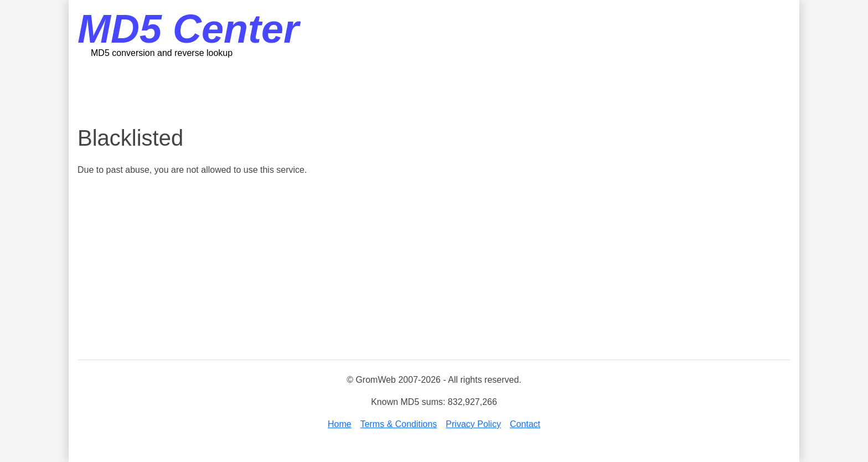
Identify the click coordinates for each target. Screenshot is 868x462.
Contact (525, 424)
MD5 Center (188, 29)
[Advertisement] (434, 91)
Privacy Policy (473, 424)
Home (340, 424)
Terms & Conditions (399, 424)
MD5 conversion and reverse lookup (162, 53)
